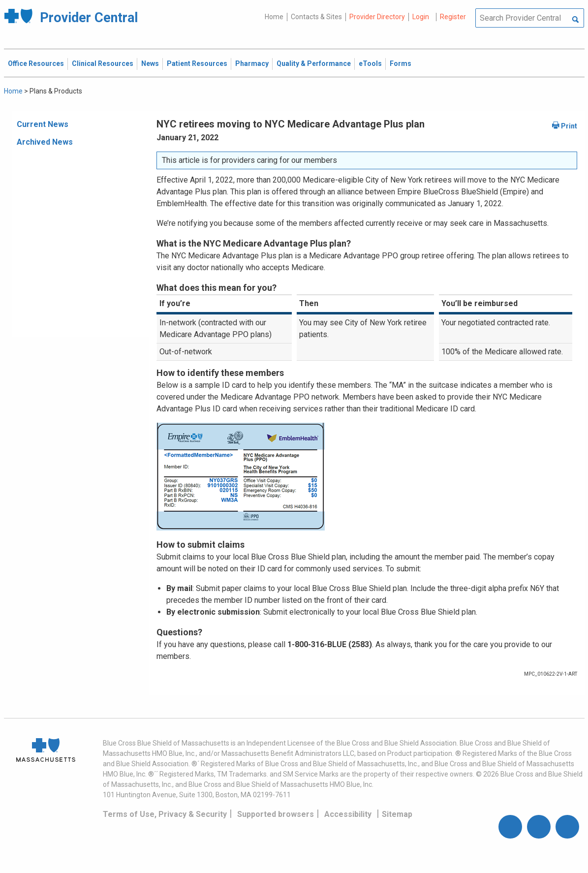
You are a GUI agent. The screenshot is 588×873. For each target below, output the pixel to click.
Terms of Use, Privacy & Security (165, 814)
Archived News (45, 142)
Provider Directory (377, 17)
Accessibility (348, 814)
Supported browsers (276, 814)
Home (274, 17)
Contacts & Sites (316, 17)
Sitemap (397, 814)
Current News (43, 124)
